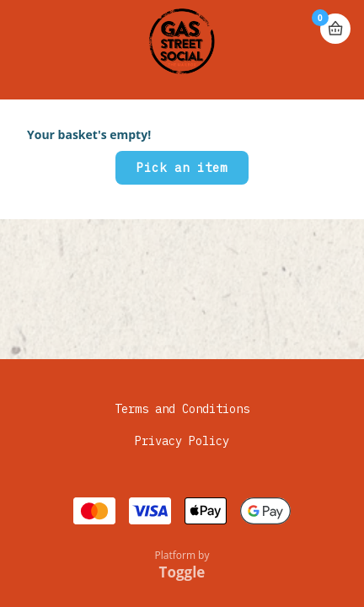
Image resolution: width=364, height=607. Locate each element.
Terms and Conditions (182, 409)
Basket (335, 29)
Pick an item (182, 168)
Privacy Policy (182, 441)
